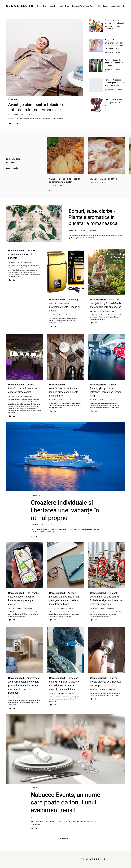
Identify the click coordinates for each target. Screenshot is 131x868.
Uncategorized (36, 495)
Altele (10, 100)
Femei (16, 100)
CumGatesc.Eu (20, 6)
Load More (64, 839)
